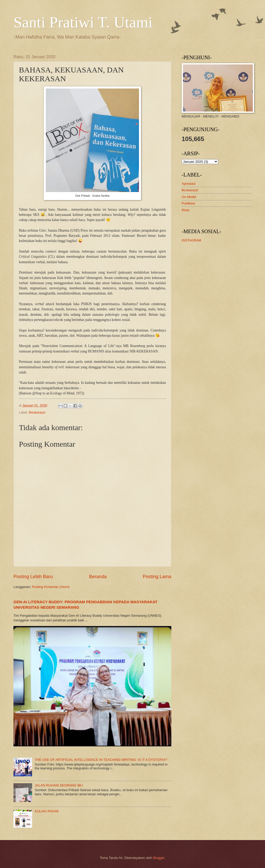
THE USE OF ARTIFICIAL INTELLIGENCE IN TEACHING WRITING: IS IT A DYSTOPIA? (101, 760)
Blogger (159, 858)
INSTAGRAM (192, 240)
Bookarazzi (37, 412)
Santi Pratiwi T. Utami (83, 22)
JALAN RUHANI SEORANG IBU (59, 785)
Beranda (98, 577)
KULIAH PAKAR (47, 811)
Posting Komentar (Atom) (51, 587)
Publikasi (188, 203)
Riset (185, 210)
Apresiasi (189, 184)
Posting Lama (157, 577)
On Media (189, 197)
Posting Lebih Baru (33, 577)
